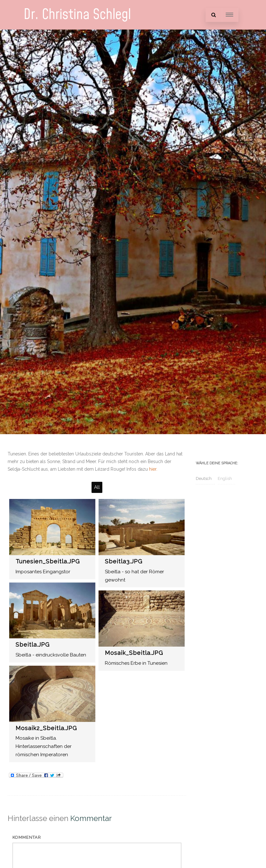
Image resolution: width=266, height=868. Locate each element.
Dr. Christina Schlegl (77, 15)
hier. (153, 469)
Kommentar (27, 837)
